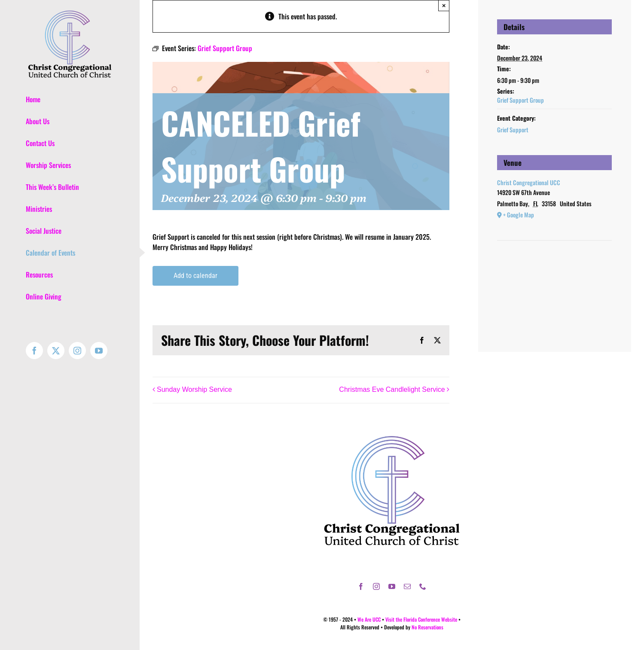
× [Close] (444, 5)
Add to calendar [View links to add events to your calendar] (195, 276)
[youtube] (392, 586)
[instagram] (376, 586)
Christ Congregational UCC (529, 182)
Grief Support (513, 130)
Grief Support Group (520, 100)
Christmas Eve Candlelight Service (392, 389)
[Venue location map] (554, 267)
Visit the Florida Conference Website (421, 619)
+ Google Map (519, 215)
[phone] (423, 586)
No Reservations (427, 627)
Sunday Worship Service (194, 389)
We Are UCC (369, 619)
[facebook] (361, 586)
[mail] (407, 586)
